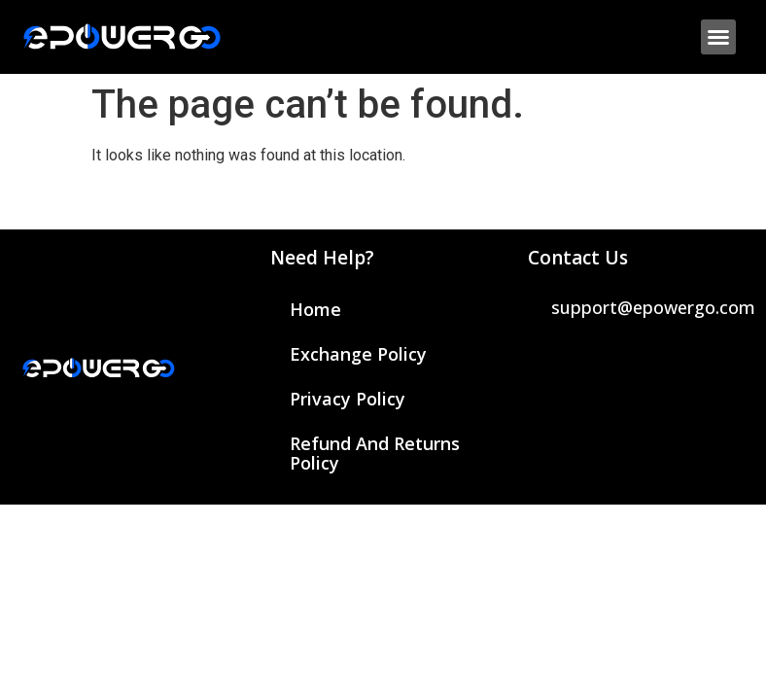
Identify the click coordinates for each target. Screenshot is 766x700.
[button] (718, 37)
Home (315, 309)
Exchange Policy (358, 354)
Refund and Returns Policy (375, 453)
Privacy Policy (348, 399)
